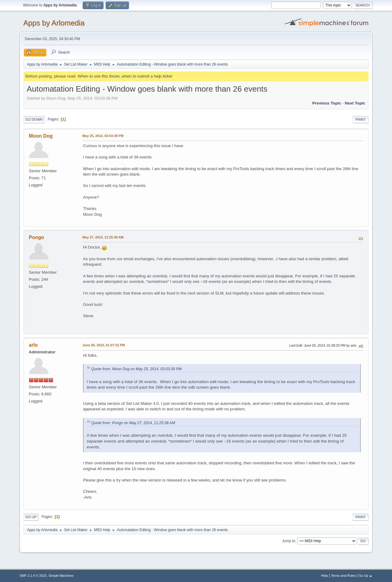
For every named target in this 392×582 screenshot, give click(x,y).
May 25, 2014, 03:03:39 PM (103, 136)
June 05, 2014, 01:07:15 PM (104, 345)
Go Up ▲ (366, 576)
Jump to (289, 541)
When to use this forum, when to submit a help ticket (125, 76)
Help (325, 576)
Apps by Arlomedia (54, 23)
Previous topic (327, 103)
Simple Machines (61, 576)
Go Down (34, 120)
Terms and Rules (343, 576)
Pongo (36, 237)
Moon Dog (41, 136)
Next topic (355, 103)
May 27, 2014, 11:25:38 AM (103, 237)
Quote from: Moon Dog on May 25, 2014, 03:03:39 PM (136, 369)
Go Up (31, 517)
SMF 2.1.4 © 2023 (33, 576)
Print (360, 120)
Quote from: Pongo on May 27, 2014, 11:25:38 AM (133, 423)
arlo (33, 345)
